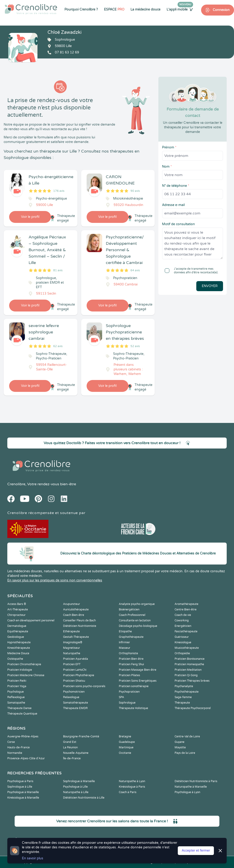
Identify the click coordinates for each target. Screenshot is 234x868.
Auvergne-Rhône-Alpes (23, 736)
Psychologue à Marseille (23, 792)
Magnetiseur (72, 648)
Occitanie (125, 753)
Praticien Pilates (129, 675)
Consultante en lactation (135, 620)
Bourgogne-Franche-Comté (81, 736)
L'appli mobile (180, 9)
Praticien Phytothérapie (79, 675)
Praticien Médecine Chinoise (26, 675)
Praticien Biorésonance (190, 659)
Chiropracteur (16, 615)
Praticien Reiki (17, 681)
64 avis (135, 270)
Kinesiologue (183, 642)
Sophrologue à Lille (20, 787)
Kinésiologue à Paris (132, 787)
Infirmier (124, 642)
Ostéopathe (15, 659)
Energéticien (183, 626)
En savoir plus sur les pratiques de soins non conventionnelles (55, 580)
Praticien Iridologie (20, 670)
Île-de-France (72, 758)
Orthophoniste (128, 653)
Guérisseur (182, 637)
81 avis (58, 270)
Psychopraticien (129, 692)
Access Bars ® (17, 604)
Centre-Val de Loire (187, 736)
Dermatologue (17, 626)
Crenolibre (16, 484)
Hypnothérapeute (19, 642)
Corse (11, 742)
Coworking (182, 620)
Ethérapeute (71, 631)
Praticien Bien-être (131, 659)
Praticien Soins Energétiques (138, 681)
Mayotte (180, 747)
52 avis (135, 346)
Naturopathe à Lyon (132, 781)
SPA (121, 697)
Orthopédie (182, 653)
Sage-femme (183, 697)
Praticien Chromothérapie (24, 664)
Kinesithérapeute (19, 648)
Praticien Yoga (17, 686)
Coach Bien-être (74, 615)
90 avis (135, 191)
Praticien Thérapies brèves (192, 681)
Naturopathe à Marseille (191, 787)
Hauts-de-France (19, 747)
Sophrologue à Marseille (79, 781)
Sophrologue (127, 703)
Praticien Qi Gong (186, 675)
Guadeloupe (127, 742)
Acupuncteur (72, 604)
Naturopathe (72, 653)
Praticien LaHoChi (75, 670)
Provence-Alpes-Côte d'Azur (26, 758)
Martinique (126, 747)
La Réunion (70, 747)
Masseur (125, 648)
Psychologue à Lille (75, 787)
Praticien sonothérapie (134, 686)
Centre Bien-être (186, 609)
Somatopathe (16, 703)
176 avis (59, 191)
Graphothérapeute (131, 637)
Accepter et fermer (196, 851)
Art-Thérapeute (18, 609)
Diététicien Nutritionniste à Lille (84, 798)
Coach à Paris (128, 792)
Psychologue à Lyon (187, 792)
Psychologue (16, 692)
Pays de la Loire (185, 753)
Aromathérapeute (186, 604)
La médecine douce (145, 9)
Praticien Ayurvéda (76, 659)
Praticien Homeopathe (189, 664)
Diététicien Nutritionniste (80, 626)
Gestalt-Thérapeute (76, 637)
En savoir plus (33, 858)
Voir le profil (30, 217)
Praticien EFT (72, 664)
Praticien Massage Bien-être (138, 670)
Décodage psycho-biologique (138, 626)
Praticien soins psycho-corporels (84, 686)
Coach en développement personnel (31, 620)
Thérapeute (182, 703)
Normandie (15, 753)
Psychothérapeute (187, 692)
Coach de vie (183, 615)
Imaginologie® (73, 642)
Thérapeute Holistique (133, 708)
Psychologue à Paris (20, 781)
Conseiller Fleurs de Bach (79, 620)
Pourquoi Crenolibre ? (81, 9)
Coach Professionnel (132, 615)
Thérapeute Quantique (22, 714)
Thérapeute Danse (19, 708)
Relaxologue (71, 697)
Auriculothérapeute (76, 609)
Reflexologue (16, 697)
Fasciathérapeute (186, 631)
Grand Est (70, 742)
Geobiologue (16, 637)
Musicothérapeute (187, 648)
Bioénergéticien (129, 609)
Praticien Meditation (188, 670)
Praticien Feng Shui (131, 664)
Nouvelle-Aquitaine (76, 753)
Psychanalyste (184, 686)
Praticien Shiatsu (74, 681)
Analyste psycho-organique (137, 604)
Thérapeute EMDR (75, 708)
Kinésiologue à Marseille (23, 798)
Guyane (179, 742)
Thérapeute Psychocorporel (193, 708)
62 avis (58, 346)
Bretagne (125, 736)
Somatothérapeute (76, 703)
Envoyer (210, 286)
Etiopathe (125, 631)
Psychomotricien (74, 692)
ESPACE (114, 9)
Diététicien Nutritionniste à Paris (196, 781)
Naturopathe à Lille (76, 792)
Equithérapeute (18, 631)
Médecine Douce (18, 653)
